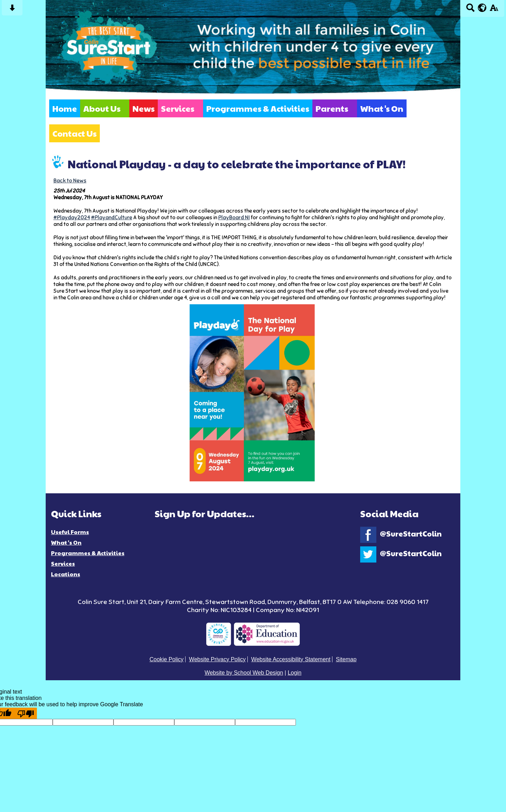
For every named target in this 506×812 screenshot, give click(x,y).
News (144, 108)
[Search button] (470, 10)
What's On (382, 108)
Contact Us (74, 133)
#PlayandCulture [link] (112, 217)
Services (178, 108)
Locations (66, 574)
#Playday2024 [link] (72, 217)
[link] (234, 217)
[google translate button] (482, 8)
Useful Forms (70, 532)
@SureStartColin (401, 534)
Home (65, 108)
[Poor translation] (26, 713)
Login (295, 673)
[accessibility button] (494, 10)
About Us (102, 108)
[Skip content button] (12, 10)
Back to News (70, 180)
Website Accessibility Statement (291, 659)
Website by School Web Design (244, 673)
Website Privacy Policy (218, 659)
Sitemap (346, 659)
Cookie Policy (166, 659)
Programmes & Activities (258, 108)
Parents (332, 108)
